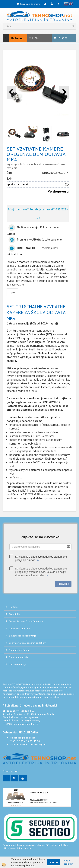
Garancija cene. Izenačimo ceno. (27, 621)
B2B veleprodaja (18, 664)
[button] (64, 92)
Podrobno (8, 38)
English (71, 4)
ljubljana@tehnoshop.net (26, 724)
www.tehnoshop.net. (45, 694)
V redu (54, 862)
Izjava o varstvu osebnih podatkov (27, 643)
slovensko (66, 4)
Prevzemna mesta (19, 657)
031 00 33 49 (21, 721)
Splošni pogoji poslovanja (23, 636)
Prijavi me (63, 584)
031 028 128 (21, 717)
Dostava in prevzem (19, 629)
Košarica (60, 38)
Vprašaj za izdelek (17, 184)
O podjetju (14, 614)
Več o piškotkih (69, 862)
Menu (34, 38)
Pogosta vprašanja (19, 650)
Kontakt (13, 607)
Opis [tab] (12, 292)
